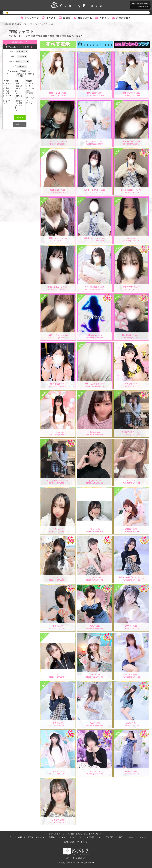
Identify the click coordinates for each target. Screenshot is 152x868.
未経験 (19, 76)
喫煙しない (26, 71)
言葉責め (30, 94)
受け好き (30, 74)
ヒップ (13, 66)
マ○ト (30, 86)
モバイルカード (131, 837)
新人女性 (73, 837)
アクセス (104, 18)
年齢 (13, 56)
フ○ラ (30, 83)
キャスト (51, 18)
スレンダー (7, 85)
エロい (19, 110)
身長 (12, 51)
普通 (6, 93)
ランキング (62, 837)
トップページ (32, 18)
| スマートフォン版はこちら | (76, 858)
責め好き (19, 74)
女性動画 (90, 837)
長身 (6, 91)
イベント (100, 837)
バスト (12, 61)
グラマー (7, 97)
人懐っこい (19, 107)
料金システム (85, 18)
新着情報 (52, 837)
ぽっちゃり (7, 102)
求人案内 (119, 837)
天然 (18, 93)
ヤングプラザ (76, 863)
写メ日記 (109, 837)
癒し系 (19, 86)
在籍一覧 (22, 837)
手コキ (30, 103)
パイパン (9, 74)
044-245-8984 (142, 4)
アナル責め (30, 90)
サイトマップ (82, 842)
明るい (19, 83)
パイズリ (30, 99)
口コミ (82, 837)
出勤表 (67, 18)
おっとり (19, 97)
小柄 (6, 88)
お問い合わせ (123, 18)
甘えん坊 (19, 90)
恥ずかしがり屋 (19, 102)
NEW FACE (13, 71)
